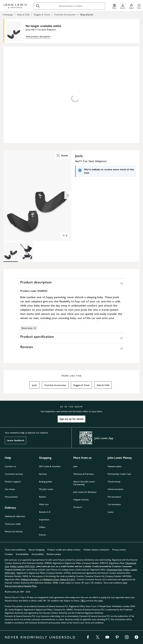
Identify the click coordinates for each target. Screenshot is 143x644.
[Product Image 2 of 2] (26, 252)
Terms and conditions (15, 550)
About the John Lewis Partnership (84, 483)
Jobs (75, 466)
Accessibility (38, 554)
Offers (42, 527)
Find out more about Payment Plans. (21, 586)
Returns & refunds (14, 531)
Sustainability (22, 554)
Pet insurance (114, 497)
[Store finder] (114, 6)
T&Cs (83, 601)
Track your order (13, 524)
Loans (110, 512)
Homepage (8, 15)
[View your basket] (131, 6)
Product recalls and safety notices (64, 550)
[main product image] (16, 31)
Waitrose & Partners (83, 474)
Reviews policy (54, 554)
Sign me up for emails (71, 419)
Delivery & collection (15, 516)
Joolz (34, 385)
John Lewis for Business (85, 492)
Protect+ (78, 507)
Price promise (11, 497)
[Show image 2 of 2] (68, 195)
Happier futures (81, 500)
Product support (13, 482)
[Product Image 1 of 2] (11, 252)
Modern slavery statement (96, 550)
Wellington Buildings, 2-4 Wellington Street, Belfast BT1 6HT (48, 580)
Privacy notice (119, 550)
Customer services (14, 474)
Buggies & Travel (42, 15)
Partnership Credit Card (119, 474)
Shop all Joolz (87, 15)
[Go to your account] (123, 6)
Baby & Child (23, 15)
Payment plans (115, 466)
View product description (38, 36)
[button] (139, 6)
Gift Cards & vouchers (50, 466)
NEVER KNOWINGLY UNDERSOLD (40, 637)
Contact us (10, 466)
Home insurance (115, 489)
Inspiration (44, 520)
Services (43, 474)
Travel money (114, 482)
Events (42, 535)
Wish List (44, 504)
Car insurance (114, 504)
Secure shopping (36, 550)
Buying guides (46, 482)
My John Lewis (46, 489)
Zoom (62, 156)
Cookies (9, 554)
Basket (42, 497)
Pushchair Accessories (65, 15)
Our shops (10, 489)
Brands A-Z (45, 512)
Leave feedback (15, 440)
